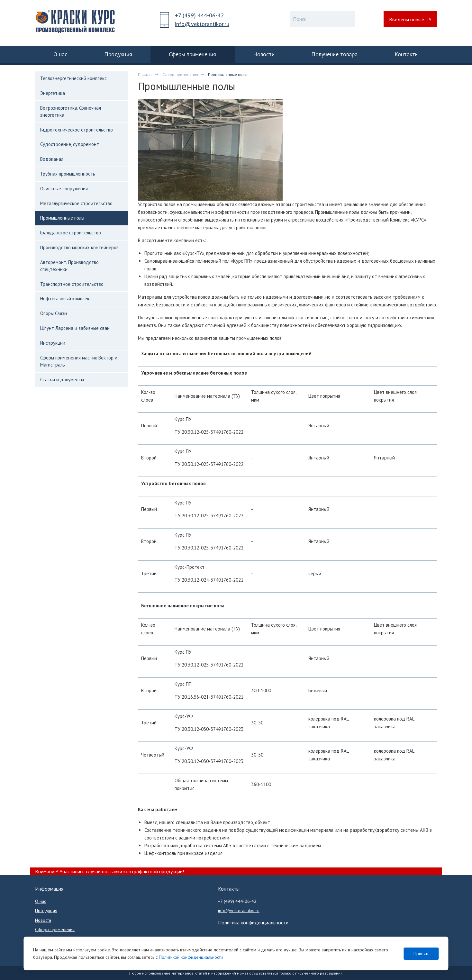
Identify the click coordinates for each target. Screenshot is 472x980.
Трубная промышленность (68, 174)
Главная (145, 74)
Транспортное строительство (72, 284)
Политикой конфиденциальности (191, 957)
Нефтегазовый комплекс (66, 299)
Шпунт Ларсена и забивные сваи (75, 328)
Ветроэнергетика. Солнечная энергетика (71, 111)
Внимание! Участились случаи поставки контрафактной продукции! (109, 871)
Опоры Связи (54, 313)
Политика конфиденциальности (253, 922)
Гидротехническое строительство (77, 130)
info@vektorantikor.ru (202, 24)
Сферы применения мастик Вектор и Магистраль (79, 361)
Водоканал (52, 159)
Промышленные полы (62, 218)
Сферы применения (180, 74)
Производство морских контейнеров (79, 247)
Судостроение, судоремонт (70, 144)
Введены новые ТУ (410, 19)
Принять (421, 954)
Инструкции (53, 343)
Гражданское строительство (71, 233)
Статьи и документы (62, 380)
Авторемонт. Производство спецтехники (69, 266)
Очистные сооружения (64, 189)
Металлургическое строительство (76, 203)
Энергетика (53, 93)
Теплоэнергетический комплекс (73, 78)
